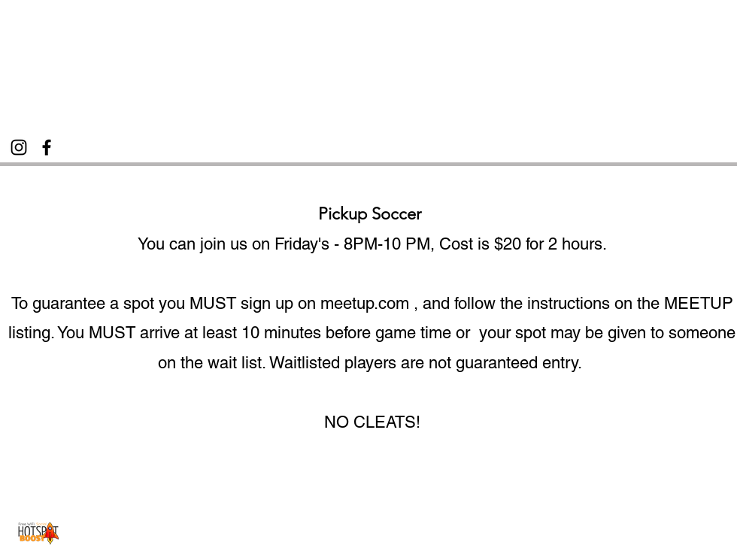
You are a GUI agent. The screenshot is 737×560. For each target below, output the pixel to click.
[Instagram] (19, 147)
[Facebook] (47, 147)
